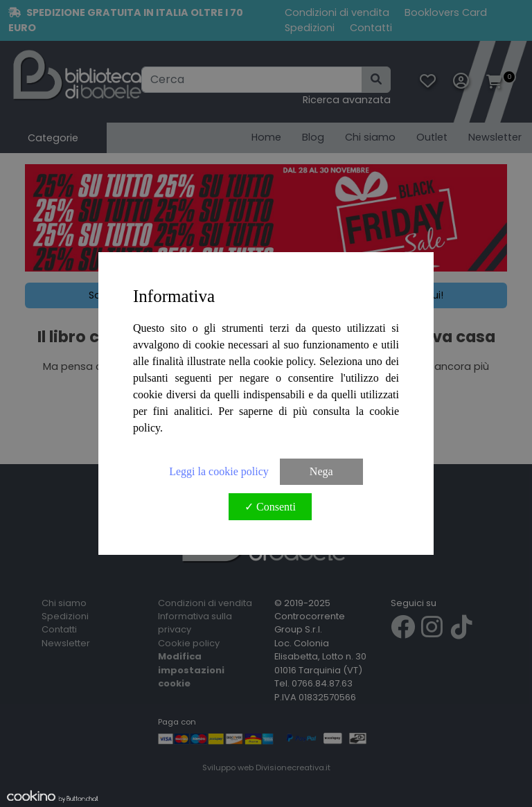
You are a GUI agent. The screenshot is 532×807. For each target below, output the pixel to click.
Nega (321, 471)
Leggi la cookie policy (219, 471)
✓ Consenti (270, 507)
